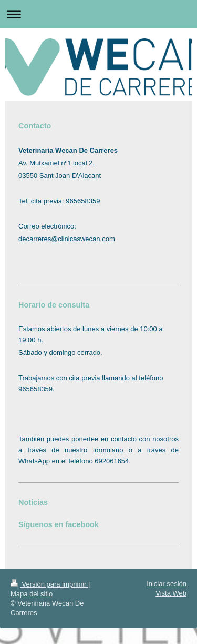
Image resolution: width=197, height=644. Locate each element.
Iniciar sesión (167, 584)
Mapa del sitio (32, 594)
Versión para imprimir (49, 584)
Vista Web (171, 593)
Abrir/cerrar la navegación (98, 14)
